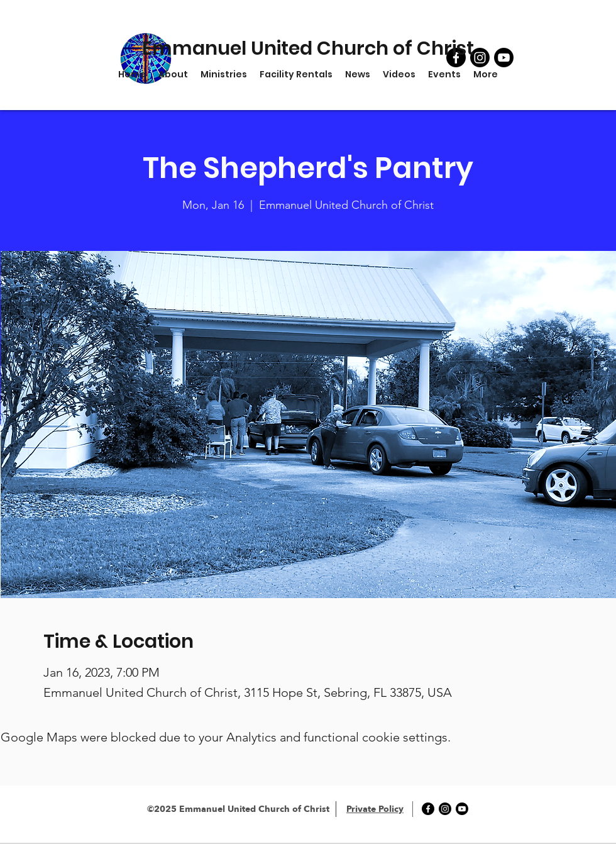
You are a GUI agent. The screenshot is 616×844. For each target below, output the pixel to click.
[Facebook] (428, 809)
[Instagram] (445, 809)
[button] (224, 74)
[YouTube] (504, 58)
